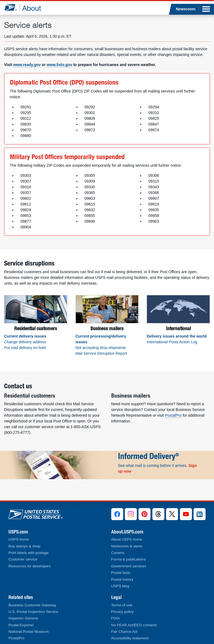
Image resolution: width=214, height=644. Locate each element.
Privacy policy (123, 612)
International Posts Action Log (172, 342)
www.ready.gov (27, 65)
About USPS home (127, 539)
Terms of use (122, 605)
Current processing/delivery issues (101, 339)
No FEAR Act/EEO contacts (134, 625)
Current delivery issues (25, 336)
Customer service (23, 559)
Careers (118, 553)
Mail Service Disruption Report (101, 353)
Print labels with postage (28, 553)
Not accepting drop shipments (101, 348)
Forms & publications (129, 559)
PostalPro (173, 415)
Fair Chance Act (124, 632)
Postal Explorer (21, 625)
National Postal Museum (28, 632)
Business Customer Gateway (32, 605)
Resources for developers (30, 566)
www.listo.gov (59, 65)
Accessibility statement (130, 638)
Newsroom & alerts (127, 546)
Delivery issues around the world (177, 336)
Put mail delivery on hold (25, 348)
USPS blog (120, 586)
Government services (129, 566)
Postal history (122, 579)
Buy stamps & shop (24, 546)
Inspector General (23, 618)
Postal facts (121, 573)
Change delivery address (25, 342)
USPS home (19, 539)
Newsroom (186, 9)
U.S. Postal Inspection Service (33, 612)
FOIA (116, 618)
